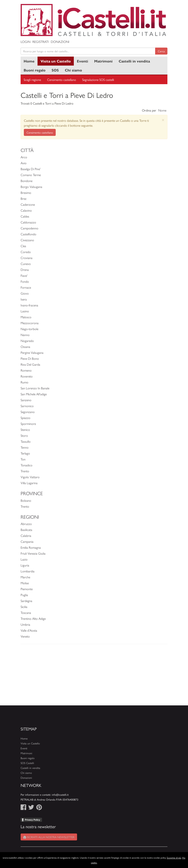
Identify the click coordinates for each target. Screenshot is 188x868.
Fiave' (24, 275)
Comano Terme (31, 175)
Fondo (25, 281)
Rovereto (27, 376)
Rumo (24, 382)
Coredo (26, 252)
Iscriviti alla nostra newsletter (49, 837)
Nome (162, 110)
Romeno (26, 370)
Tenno (25, 447)
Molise (25, 583)
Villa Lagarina (29, 483)
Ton (23, 459)
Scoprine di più (174, 858)
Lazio (24, 559)
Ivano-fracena (29, 305)
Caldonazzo (28, 222)
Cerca (161, 51)
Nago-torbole (29, 329)
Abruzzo (26, 524)
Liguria (25, 565)
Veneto (25, 636)
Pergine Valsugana (32, 352)
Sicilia (24, 607)
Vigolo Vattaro (30, 477)
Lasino (25, 311)
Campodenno (29, 228)
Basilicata (26, 530)
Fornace (26, 287)
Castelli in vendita (134, 61)
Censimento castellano (62, 80)
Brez (24, 198)
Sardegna (26, 601)
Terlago (25, 453)
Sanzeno (26, 400)
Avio (24, 163)
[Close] (163, 120)
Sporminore (28, 424)
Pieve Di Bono (30, 358)
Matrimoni (103, 61)
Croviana (27, 258)
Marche (25, 577)
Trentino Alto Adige (33, 618)
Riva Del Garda (30, 364)
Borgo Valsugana (31, 187)
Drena (25, 270)
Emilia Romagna (31, 547)
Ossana (25, 347)
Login (25, 42)
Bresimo (26, 193)
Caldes (25, 216)
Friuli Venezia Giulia (33, 553)
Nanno (25, 335)
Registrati (41, 42)
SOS (55, 70)
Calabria (26, 536)
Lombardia (28, 571)
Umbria (25, 624)
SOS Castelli (27, 763)
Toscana (26, 613)
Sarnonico (27, 406)
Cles (23, 246)
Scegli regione (32, 80)
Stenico (25, 430)
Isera (24, 299)
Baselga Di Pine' (31, 169)
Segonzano (28, 412)
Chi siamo (73, 70)
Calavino (26, 210)
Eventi (82, 61)
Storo (24, 435)
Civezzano (27, 240)
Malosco (26, 317)
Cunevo (26, 264)
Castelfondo (28, 234)
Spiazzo (25, 418)
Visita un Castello (56, 61)
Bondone (27, 181)
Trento (25, 471)
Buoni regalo (35, 70)
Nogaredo (27, 341)
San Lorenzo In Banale (35, 388)
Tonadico (27, 465)
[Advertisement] (94, 677)
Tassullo (26, 441)
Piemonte (27, 589)
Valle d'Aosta (29, 630)
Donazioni (60, 42)
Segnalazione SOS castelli (98, 80)
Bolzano (26, 500)
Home (29, 61)
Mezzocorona (30, 323)
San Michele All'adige (34, 394)
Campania (27, 541)
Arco (24, 157)
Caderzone (28, 204)
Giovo (25, 293)
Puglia (24, 595)
